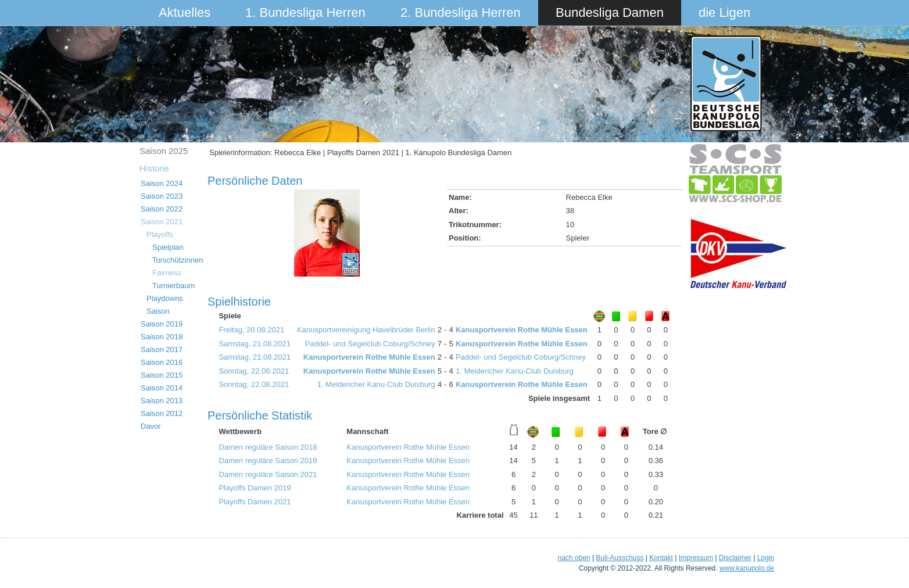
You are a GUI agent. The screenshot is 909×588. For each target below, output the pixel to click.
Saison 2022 (162, 209)
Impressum (696, 558)
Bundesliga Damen (610, 12)
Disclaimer (735, 558)
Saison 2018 (162, 337)
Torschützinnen (178, 260)
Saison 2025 (164, 151)
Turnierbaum (173, 286)
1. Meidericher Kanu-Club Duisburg (515, 371)
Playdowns (165, 298)
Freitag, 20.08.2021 (251, 330)
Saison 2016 (162, 362)
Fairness (167, 273)
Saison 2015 (162, 375)
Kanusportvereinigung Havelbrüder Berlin (366, 330)
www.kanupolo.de (747, 568)
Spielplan (168, 247)
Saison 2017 (162, 349)
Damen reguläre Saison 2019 (268, 460)
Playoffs (160, 234)
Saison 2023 (162, 196)
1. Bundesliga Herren (305, 12)
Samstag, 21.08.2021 (255, 344)
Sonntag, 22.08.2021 (254, 371)
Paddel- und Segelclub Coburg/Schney (370, 344)
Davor (151, 426)
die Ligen (724, 12)
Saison (158, 311)
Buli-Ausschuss (620, 558)
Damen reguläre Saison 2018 (268, 447)
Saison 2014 (162, 388)
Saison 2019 (162, 324)
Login (766, 558)
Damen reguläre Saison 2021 (268, 474)
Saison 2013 (162, 401)
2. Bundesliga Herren (461, 12)
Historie (154, 168)
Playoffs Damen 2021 (255, 502)
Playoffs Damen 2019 (255, 488)
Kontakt (661, 558)
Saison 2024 (162, 183)
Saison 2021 (162, 222)
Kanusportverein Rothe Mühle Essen (522, 330)
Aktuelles (185, 12)
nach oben (574, 558)
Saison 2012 (162, 413)
